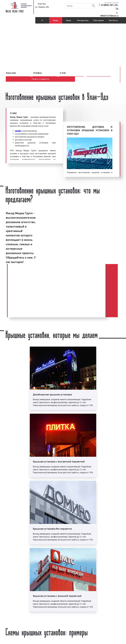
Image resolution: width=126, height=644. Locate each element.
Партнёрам (99, 20)
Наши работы (69, 21)
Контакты (113, 20)
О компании (42, 21)
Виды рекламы (56, 21)
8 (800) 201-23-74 (110, 7)
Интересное (83, 20)
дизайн (18, 131)
